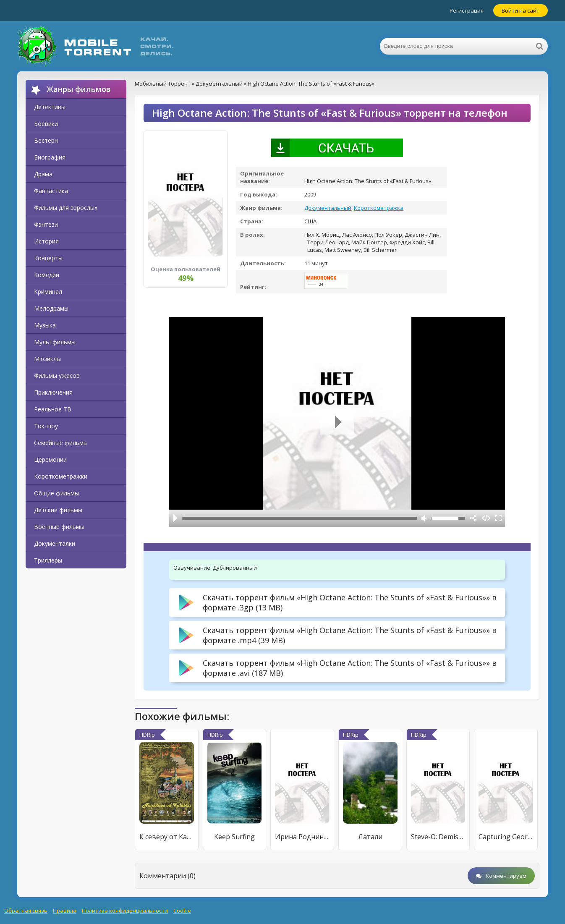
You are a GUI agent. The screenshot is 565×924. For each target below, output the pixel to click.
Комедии (47, 275)
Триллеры (48, 560)
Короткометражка (379, 208)
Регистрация (467, 10)
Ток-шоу (46, 426)
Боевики (46, 124)
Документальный (328, 208)
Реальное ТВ (53, 409)
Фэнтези (46, 224)
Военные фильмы (59, 527)
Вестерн (46, 140)
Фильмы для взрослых (66, 208)
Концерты (48, 258)
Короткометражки (61, 476)
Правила (65, 911)
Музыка (45, 325)
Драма (43, 174)
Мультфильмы (55, 342)
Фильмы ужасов (57, 376)
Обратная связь (26, 911)
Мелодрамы (51, 308)
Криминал (48, 292)
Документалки (55, 543)
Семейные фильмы (61, 443)
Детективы (50, 107)
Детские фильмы (58, 510)
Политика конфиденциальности (125, 911)
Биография (50, 157)
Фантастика (51, 191)
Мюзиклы (47, 359)
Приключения (53, 392)
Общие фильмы (56, 493)
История (46, 241)
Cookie (182, 911)
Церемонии (50, 459)
